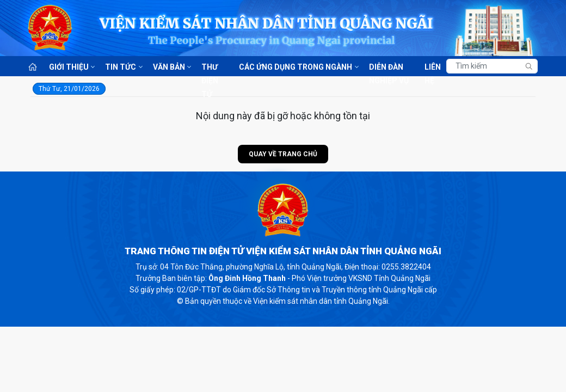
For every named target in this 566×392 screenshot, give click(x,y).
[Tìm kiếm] (492, 66)
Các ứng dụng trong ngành (296, 67)
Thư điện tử (210, 68)
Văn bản (169, 67)
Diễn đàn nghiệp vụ (389, 68)
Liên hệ (433, 68)
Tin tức (121, 67)
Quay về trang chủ (283, 154)
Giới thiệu (69, 67)
